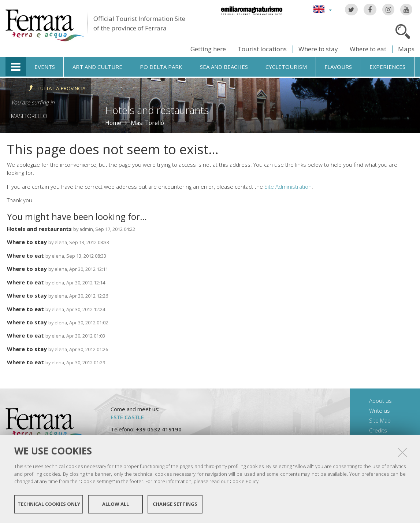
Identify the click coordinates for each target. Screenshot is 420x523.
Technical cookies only (49, 504)
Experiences (387, 67)
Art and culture (97, 67)
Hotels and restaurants (39, 229)
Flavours (338, 67)
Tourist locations (262, 49)
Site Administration (288, 187)
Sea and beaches (224, 67)
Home (113, 123)
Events (45, 67)
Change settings (175, 504)
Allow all (116, 504)
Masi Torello (29, 116)
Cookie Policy (244, 481)
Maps (406, 49)
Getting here (208, 49)
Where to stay (318, 49)
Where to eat (368, 49)
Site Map (380, 420)
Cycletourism (286, 67)
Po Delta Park (161, 67)
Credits (378, 430)
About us (380, 401)
